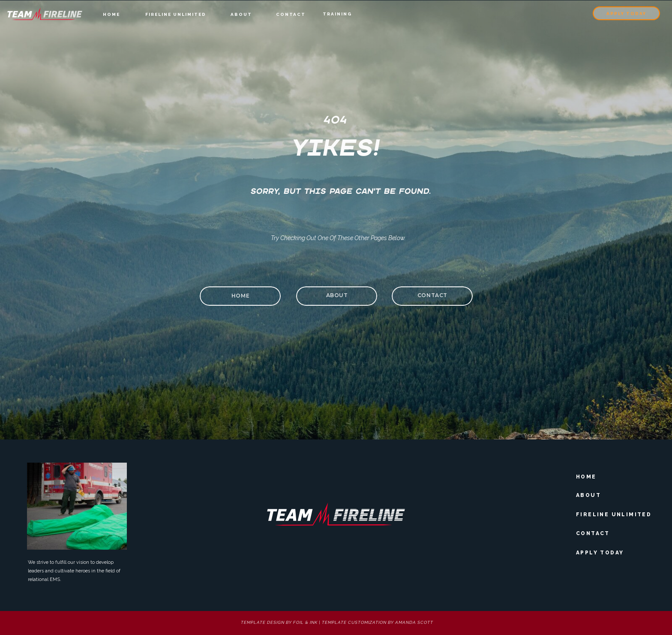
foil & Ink (305, 622)
